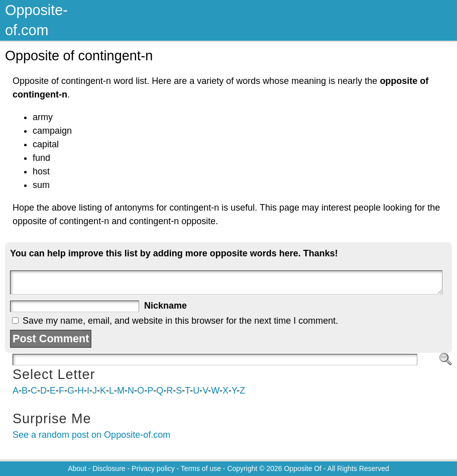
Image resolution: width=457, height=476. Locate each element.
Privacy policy (153, 468)
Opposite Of (303, 468)
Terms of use (201, 468)
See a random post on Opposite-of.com (91, 435)
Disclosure (109, 468)
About (77, 468)
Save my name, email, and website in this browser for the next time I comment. (180, 321)
